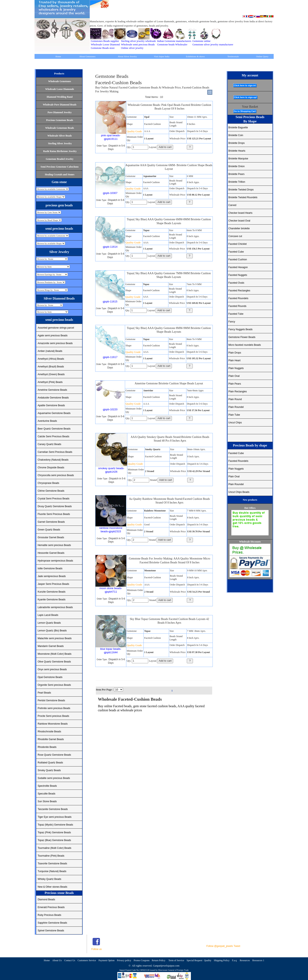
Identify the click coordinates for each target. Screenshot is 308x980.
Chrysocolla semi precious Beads (56, 475)
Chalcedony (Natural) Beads (53, 460)
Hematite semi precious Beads (54, 545)
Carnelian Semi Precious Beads (55, 452)
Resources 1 (258, 960)
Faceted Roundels (238, 298)
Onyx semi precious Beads (52, 669)
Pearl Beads (44, 693)
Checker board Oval (239, 221)
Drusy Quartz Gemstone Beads (55, 506)
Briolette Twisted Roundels (243, 197)
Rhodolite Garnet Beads (51, 739)
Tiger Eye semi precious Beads (55, 817)
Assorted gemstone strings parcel (56, 328)
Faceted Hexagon (238, 267)
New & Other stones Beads (52, 887)
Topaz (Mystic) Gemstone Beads (55, 825)
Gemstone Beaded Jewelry (60, 159)
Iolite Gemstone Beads (50, 568)
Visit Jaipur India (162, 56)
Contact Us (70, 960)
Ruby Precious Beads (49, 915)
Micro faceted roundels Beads (245, 345)
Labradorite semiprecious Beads (55, 607)
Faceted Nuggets (238, 275)
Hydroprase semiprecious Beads (55, 561)
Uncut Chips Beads (239, 492)
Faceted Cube (236, 252)
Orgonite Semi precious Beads (54, 685)
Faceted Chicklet (238, 244)
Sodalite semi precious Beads (54, 778)
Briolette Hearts (237, 151)
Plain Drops (235, 353)
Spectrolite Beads (47, 786)
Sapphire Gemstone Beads (52, 923)
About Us (57, 960)
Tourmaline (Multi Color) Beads (54, 848)
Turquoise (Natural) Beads (52, 871)
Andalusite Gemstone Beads (53, 398)
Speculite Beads (46, 794)
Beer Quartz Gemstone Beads (54, 429)
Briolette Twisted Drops (241, 190)
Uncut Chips (235, 423)
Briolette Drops (237, 143)
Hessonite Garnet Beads (51, 553)
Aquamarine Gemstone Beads (54, 413)
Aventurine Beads (47, 421)
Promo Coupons (142, 960)
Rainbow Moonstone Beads (53, 724)
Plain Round (235, 399)
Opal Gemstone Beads (50, 677)
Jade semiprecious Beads (52, 576)
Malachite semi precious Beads (55, 638)
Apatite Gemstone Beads (51, 405)
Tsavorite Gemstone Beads (52, 864)
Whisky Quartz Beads (49, 879)
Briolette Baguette (238, 128)
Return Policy (159, 960)
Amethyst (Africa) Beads (51, 359)
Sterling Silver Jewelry (60, 143)
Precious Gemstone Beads (60, 120)
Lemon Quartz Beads (49, 623)
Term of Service (176, 960)
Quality (208, 960)
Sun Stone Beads (47, 801)
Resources (245, 960)
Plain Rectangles (238, 392)
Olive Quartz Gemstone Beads (54, 662)
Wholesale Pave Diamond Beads (59, 105)
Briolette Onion (237, 166)
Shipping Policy (222, 960)
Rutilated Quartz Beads (50, 763)
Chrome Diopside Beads (51, 468)
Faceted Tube (236, 314)
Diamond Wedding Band (60, 97)
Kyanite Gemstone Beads (52, 600)
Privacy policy (124, 960)
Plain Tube (234, 415)
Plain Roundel (236, 407)
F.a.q (235, 960)
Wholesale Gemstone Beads (60, 128)
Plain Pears (235, 384)
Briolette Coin (236, 135)
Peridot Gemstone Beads (51, 700)
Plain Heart (235, 360)
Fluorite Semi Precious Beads (54, 514)
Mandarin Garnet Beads (51, 646)
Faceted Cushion (238, 260)
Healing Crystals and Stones (59, 175)
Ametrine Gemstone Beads (52, 390)
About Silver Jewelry (127, 56)
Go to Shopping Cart (245, 111)
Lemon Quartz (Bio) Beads (52, 631)
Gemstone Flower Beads (242, 337)
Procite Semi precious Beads (53, 716)
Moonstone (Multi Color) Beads (54, 654)
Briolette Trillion (237, 182)
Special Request (194, 960)
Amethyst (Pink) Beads (50, 382)
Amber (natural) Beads (50, 351)
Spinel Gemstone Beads (51, 931)
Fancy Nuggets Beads (241, 329)
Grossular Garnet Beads (51, 537)
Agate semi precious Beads (53, 336)
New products (250, 500)
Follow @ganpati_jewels (220, 946)
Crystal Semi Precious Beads (53, 499)
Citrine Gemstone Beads (51, 491)
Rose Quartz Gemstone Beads (54, 755)
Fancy (232, 322)
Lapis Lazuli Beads (48, 615)
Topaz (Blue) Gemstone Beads (54, 840)
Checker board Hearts (240, 213)
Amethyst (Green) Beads (51, 374)
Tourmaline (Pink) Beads (51, 856)
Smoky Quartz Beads (49, 770)
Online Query (262, 56)
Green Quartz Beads (49, 530)
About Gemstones (87, 56)
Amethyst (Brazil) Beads (51, 367)
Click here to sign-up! (245, 97)
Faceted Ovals (236, 283)
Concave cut (235, 236)
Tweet (237, 946)
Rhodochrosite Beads (49, 732)
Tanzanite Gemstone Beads (53, 809)
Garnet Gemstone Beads (51, 522)
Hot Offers (250, 508)
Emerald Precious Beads (51, 907)
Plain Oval (234, 376)
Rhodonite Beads (47, 747)
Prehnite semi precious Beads (54, 708)
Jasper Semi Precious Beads (53, 584)
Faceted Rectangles (239, 291)
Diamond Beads (46, 899)
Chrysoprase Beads (48, 483)
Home (58, 56)
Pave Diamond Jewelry (60, 112)
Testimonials (233, 56)
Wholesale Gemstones (60, 81)
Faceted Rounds (237, 306)
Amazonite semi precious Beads (55, 343)
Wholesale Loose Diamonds (60, 89)
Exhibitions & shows (195, 56)
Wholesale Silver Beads (60, 136)
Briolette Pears (237, 174)
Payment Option (106, 960)
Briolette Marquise (238, 159)
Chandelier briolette (239, 228)
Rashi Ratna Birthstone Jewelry (60, 151)
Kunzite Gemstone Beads (52, 592)
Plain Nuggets (236, 368)
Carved (232, 205)
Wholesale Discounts (250, 542)
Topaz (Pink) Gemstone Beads (54, 832)
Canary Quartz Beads (49, 444)
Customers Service (87, 960)
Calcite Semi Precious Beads (53, 436)
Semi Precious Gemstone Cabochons (60, 167)
